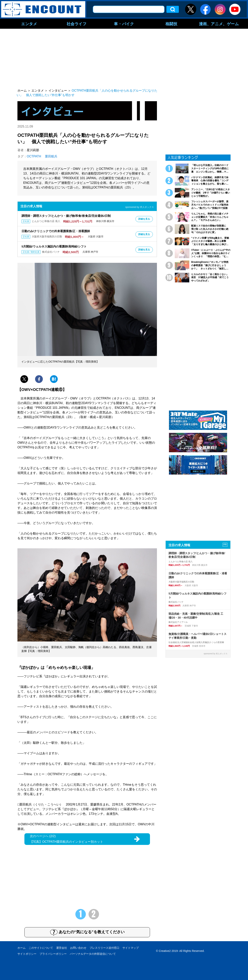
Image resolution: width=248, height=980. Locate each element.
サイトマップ (131, 948)
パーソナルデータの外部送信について (93, 954)
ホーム (22, 948)
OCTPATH (34, 156)
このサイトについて (41, 948)
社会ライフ (77, 24)
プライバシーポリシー (53, 954)
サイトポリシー (27, 954)
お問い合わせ (78, 948)
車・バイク (124, 24)
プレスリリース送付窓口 (104, 948)
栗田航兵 (51, 156)
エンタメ (29, 24)
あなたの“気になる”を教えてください (87, 932)
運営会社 (62, 948)
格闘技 (171, 24)
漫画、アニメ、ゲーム (219, 24)
